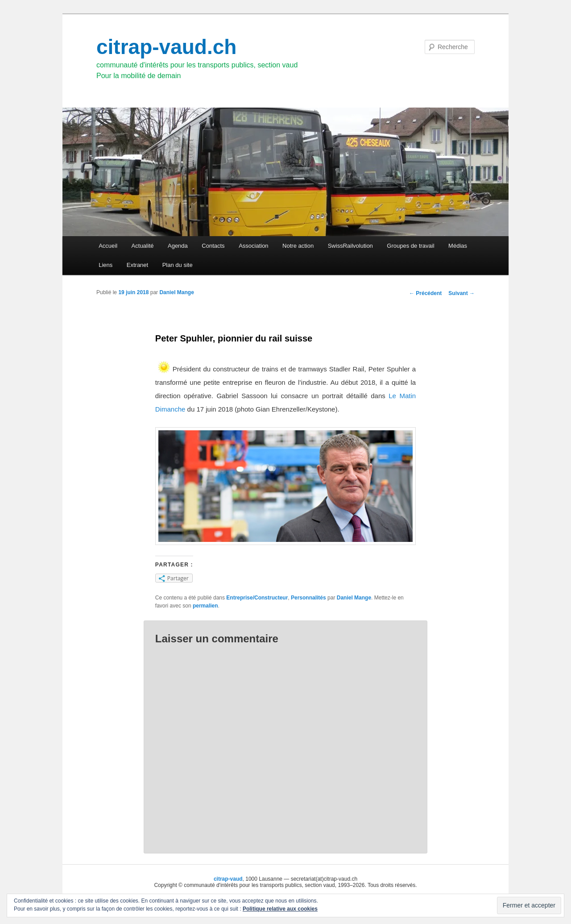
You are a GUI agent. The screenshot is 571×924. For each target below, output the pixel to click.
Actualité (143, 246)
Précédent (425, 293)
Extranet (137, 265)
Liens (106, 265)
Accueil (108, 246)
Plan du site (178, 265)
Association (253, 246)
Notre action (298, 246)
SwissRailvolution (350, 246)
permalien (205, 606)
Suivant (461, 293)
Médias (458, 246)
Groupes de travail (410, 246)
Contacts (213, 246)
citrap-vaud (228, 879)
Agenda (178, 246)
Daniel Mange (176, 292)
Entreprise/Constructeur (257, 598)
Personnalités (308, 598)
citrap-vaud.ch (166, 47)
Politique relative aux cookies (280, 909)
